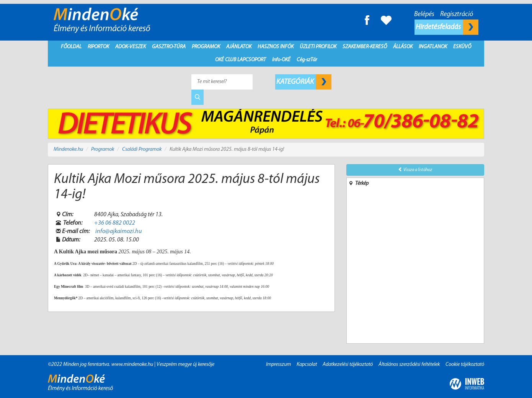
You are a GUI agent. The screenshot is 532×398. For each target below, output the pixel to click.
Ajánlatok (239, 47)
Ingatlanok (433, 47)
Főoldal (71, 47)
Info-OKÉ (281, 60)
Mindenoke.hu (68, 149)
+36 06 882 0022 (115, 223)
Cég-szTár (307, 60)
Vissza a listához (415, 170)
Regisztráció (457, 14)
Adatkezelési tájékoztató (348, 365)
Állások (403, 47)
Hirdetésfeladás (447, 27)
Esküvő (462, 47)
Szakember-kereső (365, 47)
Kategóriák (304, 82)
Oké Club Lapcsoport (241, 60)
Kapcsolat (307, 365)
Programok (206, 47)
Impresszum (278, 365)
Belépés (424, 14)
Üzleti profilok (318, 47)
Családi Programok (142, 149)
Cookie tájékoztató (465, 365)
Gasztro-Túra (169, 47)
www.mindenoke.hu (132, 365)
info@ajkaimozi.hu (118, 232)
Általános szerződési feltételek (409, 365)
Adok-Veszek (131, 47)
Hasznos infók (276, 47)
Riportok (98, 47)
